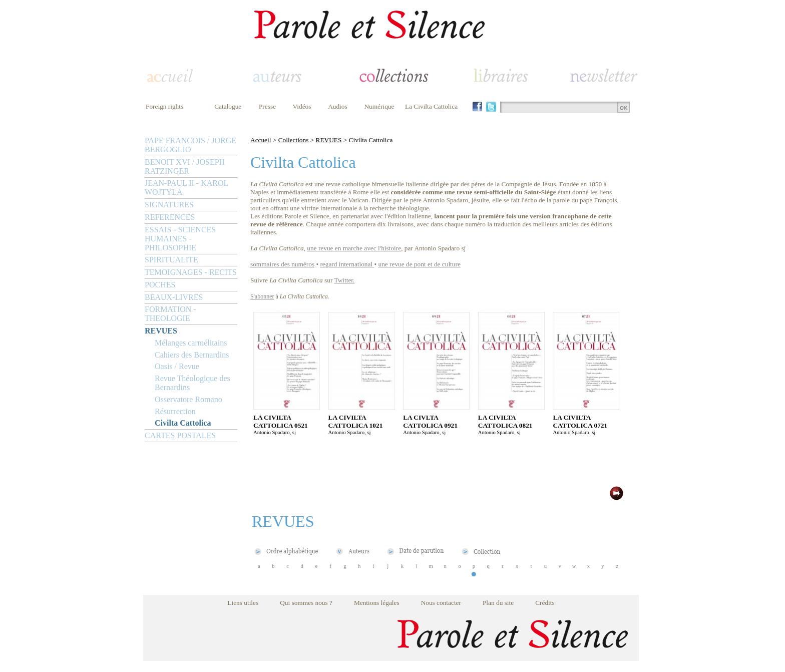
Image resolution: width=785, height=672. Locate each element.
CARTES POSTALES (180, 435)
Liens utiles (243, 603)
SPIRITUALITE (171, 260)
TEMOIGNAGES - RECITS (191, 272)
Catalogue (228, 106)
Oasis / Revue (177, 366)
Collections (294, 140)
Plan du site (498, 603)
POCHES (160, 285)
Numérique (379, 106)
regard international (346, 264)
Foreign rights (164, 106)
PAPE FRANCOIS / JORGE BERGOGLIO (190, 145)
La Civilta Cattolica (431, 106)
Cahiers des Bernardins (192, 355)
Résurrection (175, 411)
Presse (267, 106)
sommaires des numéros (282, 264)
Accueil (261, 140)
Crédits (545, 603)
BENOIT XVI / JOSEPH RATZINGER (185, 166)
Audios (338, 106)
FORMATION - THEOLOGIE (170, 314)
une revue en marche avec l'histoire (354, 248)
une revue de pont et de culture (420, 264)
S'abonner (262, 296)
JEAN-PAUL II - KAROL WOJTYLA (186, 188)
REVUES (161, 331)
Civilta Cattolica (183, 423)
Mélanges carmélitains (191, 343)
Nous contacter (441, 603)
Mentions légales (377, 603)
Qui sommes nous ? (306, 603)
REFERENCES (170, 217)
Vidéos (302, 106)
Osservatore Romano (188, 399)
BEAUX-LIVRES (174, 297)
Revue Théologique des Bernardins (192, 383)
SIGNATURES (169, 205)
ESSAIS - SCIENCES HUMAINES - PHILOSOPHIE (180, 239)
